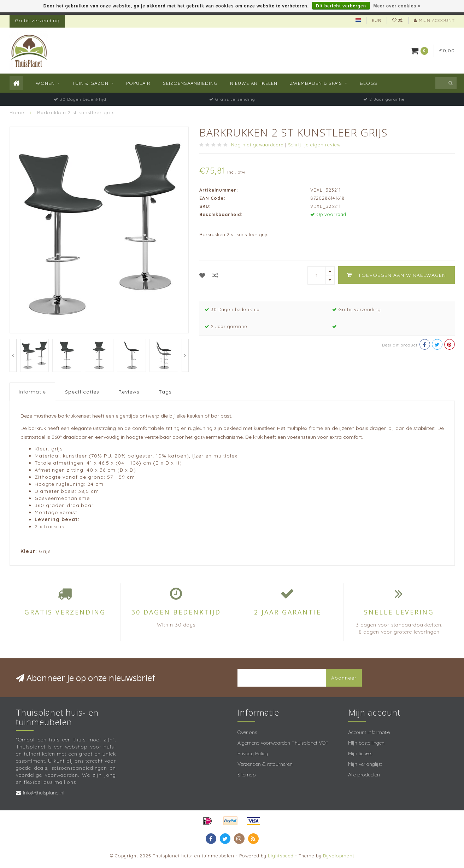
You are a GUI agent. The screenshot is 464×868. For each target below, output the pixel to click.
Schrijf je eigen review (314, 145)
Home (17, 112)
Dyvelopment (339, 856)
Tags (165, 392)
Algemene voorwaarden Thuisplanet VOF (283, 743)
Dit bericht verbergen (341, 6)
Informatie (32, 392)
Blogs (369, 83)
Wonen (45, 83)
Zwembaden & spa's (316, 83)
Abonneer (344, 678)
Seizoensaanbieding (190, 83)
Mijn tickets (360, 753)
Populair (138, 83)
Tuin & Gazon (90, 83)
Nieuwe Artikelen (254, 83)
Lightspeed (281, 856)
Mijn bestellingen (366, 743)
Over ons (247, 732)
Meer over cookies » (397, 6)
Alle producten (364, 775)
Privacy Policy (253, 753)
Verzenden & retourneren (265, 764)
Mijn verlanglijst (365, 764)
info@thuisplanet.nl (44, 793)
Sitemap (247, 775)
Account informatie (369, 732)
